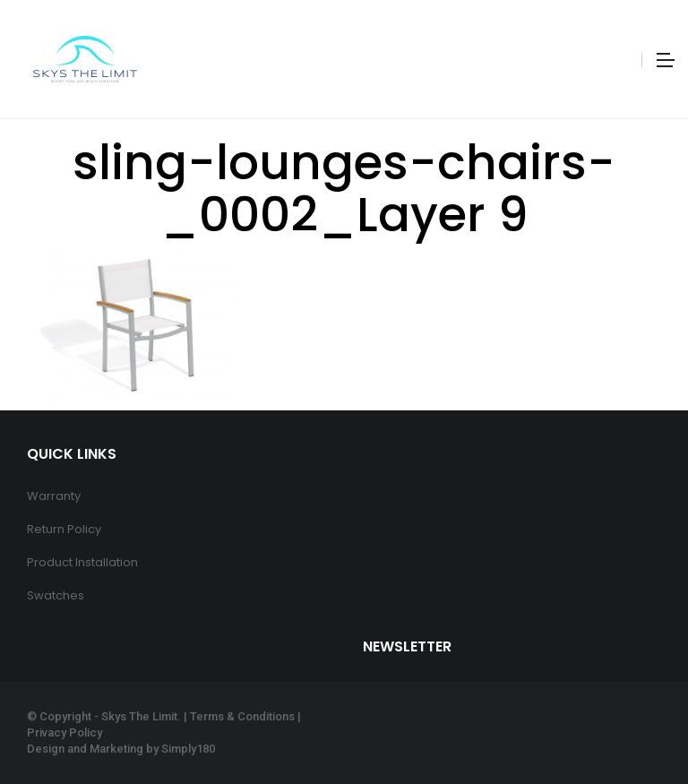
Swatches (56, 595)
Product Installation (82, 562)
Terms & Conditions (242, 716)
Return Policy (64, 529)
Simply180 (188, 749)
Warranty (54, 496)
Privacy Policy (64, 732)
